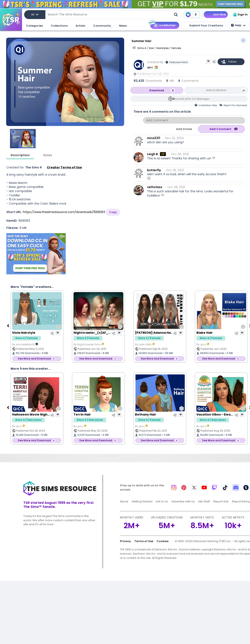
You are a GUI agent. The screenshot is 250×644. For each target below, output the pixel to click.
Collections (59, 26)
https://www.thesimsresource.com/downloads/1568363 (64, 212)
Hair (151, 48)
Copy (113, 212)
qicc (150, 67)
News (123, 26)
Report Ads (221, 501)
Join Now (219, 14)
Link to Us (162, 501)
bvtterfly (154, 170)
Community (102, 26)
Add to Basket (216, 90)
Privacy (125, 541)
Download (157, 90)
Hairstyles (163, 48)
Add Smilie (184, 129)
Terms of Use (144, 541)
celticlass (155, 187)
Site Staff (204, 501)
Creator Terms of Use (64, 167)
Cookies (162, 541)
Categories (34, 26)
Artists (80, 26)
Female (176, 48)
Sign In (240, 15)
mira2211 (154, 138)
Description (20, 155)
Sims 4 (142, 48)
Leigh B (152, 154)
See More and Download (34, 359)
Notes (48, 155)
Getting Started (142, 501)
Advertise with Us (183, 501)
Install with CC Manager (192, 99)
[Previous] (8, 325)
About (124, 501)
